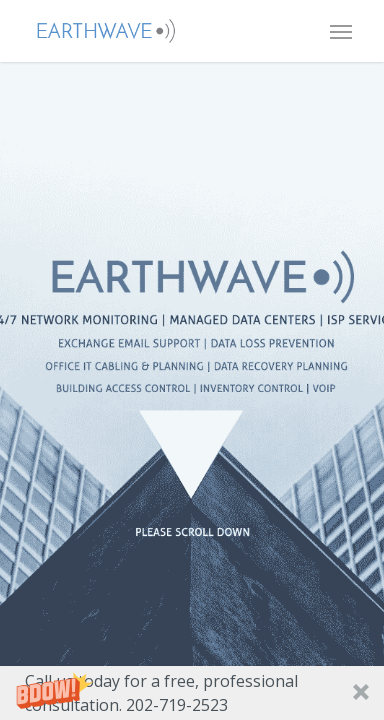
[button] (192, 693)
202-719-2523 (177, 705)
